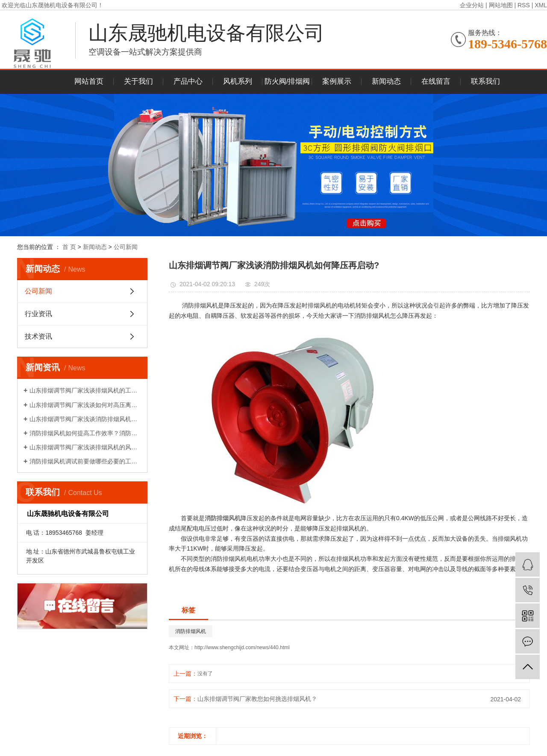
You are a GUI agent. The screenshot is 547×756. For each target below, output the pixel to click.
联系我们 (485, 81)
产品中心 (188, 81)
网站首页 (89, 81)
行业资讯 (38, 314)
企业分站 (472, 5)
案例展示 (337, 81)
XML (541, 5)
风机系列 (238, 81)
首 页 (69, 247)
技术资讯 (38, 336)
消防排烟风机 (191, 631)
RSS (524, 5)
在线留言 (436, 81)
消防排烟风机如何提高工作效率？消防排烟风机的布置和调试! (85, 433)
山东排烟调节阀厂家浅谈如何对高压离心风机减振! (85, 405)
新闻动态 (386, 81)
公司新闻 (126, 247)
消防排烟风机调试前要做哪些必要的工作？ (85, 461)
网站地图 (501, 5)
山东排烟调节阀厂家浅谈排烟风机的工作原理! (85, 390)
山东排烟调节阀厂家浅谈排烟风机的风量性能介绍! (85, 447)
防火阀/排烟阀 (287, 81)
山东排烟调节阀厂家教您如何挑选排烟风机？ (257, 699)
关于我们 (138, 81)
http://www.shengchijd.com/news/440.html (242, 648)
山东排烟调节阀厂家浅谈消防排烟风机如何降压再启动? (85, 419)
